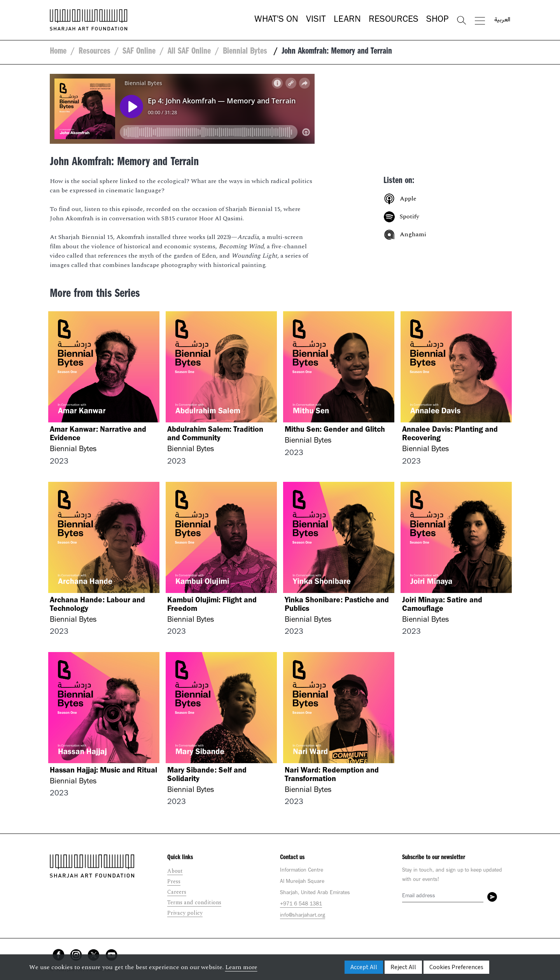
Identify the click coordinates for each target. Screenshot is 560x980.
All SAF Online (189, 52)
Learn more (241, 967)
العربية (502, 20)
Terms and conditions (194, 902)
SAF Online (139, 52)
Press (174, 881)
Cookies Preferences (456, 967)
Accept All (364, 967)
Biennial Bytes (246, 52)
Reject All (403, 967)
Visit (316, 20)
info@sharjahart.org (303, 916)
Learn (347, 20)
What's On (276, 20)
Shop (437, 20)
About (175, 871)
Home (58, 52)
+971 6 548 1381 (301, 905)
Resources (394, 20)
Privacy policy (185, 913)
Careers (177, 892)
